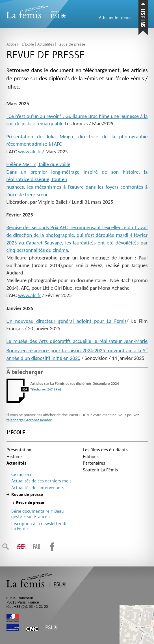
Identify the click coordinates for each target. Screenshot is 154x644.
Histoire (14, 456)
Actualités (16, 463)
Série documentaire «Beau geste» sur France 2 (38, 514)
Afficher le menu (115, 17)
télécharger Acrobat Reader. (29, 420)
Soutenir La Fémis (100, 470)
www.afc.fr (30, 152)
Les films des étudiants (105, 450)
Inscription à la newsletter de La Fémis (39, 526)
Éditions (91, 456)
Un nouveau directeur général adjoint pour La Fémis (67, 321)
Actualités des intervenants (38, 488)
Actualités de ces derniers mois (41, 481)
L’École (16, 432)
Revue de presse (27, 494)
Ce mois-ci (21, 474)
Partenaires (94, 463)
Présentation (19, 450)
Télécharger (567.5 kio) (46, 389)
